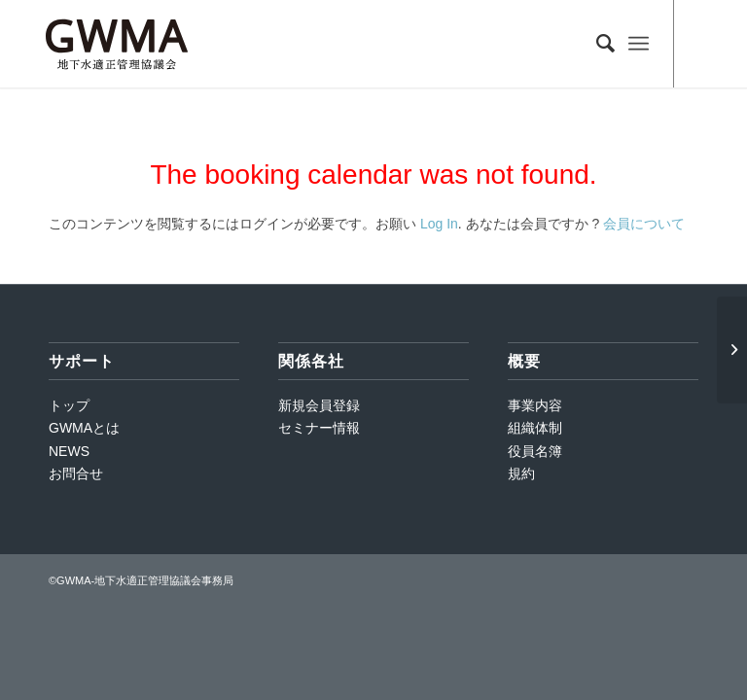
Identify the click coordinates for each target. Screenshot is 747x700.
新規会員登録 (319, 405)
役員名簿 (535, 451)
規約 (521, 473)
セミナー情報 (319, 428)
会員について (644, 224)
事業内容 (535, 405)
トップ (69, 405)
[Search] (596, 44)
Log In (439, 224)
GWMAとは (84, 428)
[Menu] (639, 44)
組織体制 (535, 428)
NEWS (69, 451)
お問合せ (76, 473)
